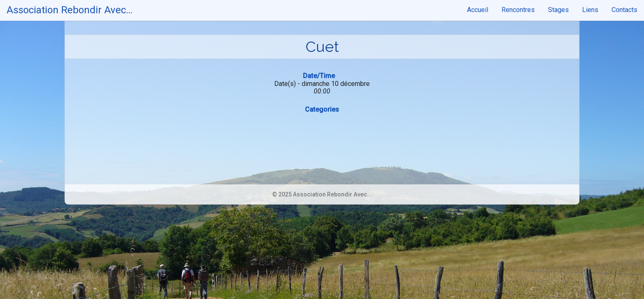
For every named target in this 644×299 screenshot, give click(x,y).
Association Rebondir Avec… (70, 10)
